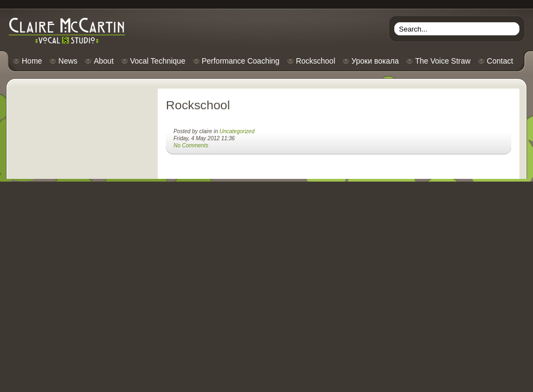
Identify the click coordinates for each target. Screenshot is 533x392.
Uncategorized (237, 131)
